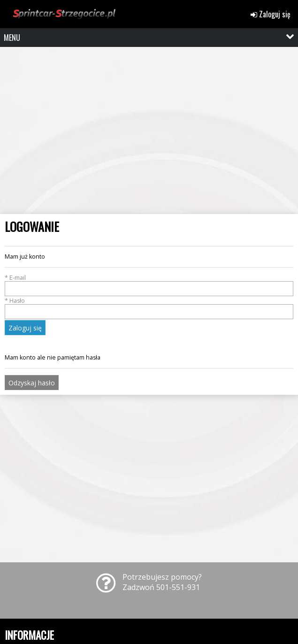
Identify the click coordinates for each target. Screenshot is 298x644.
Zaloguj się (271, 14)
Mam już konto (25, 257)
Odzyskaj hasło (32, 383)
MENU (12, 38)
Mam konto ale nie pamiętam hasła (53, 357)
